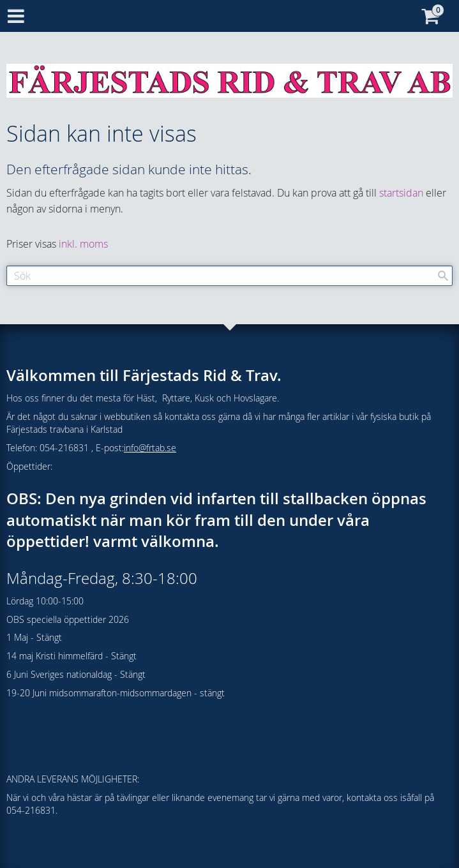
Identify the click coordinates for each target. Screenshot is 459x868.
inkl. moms (83, 244)
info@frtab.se (150, 448)
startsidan (401, 193)
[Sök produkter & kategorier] (229, 276)
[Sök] (443, 276)
